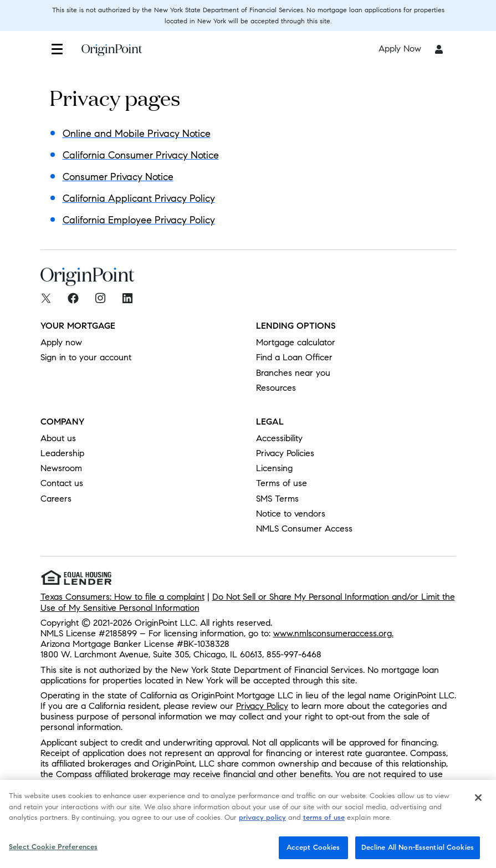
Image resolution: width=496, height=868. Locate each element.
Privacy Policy (262, 706)
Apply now (61, 342)
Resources (276, 388)
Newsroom (61, 468)
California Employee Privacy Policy (139, 220)
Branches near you (293, 373)
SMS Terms (277, 499)
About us (58, 438)
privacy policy (262, 821)
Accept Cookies (313, 851)
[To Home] (112, 56)
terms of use (324, 821)
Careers (56, 499)
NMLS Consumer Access (304, 529)
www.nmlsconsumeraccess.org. (333, 633)
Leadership (62, 453)
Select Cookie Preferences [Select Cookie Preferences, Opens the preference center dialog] (53, 850)
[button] (57, 49)
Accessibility (279, 438)
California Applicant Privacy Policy (139, 198)
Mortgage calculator (296, 342)
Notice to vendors (291, 514)
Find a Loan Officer (294, 357)
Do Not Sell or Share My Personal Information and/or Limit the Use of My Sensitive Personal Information (248, 602)
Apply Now (400, 48)
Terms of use (282, 483)
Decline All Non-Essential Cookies (418, 851)
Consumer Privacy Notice (118, 177)
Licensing (274, 468)
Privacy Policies (285, 453)
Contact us (62, 483)
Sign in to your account (86, 357)
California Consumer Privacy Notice (141, 155)
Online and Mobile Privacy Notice (137, 134)
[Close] (478, 801)
